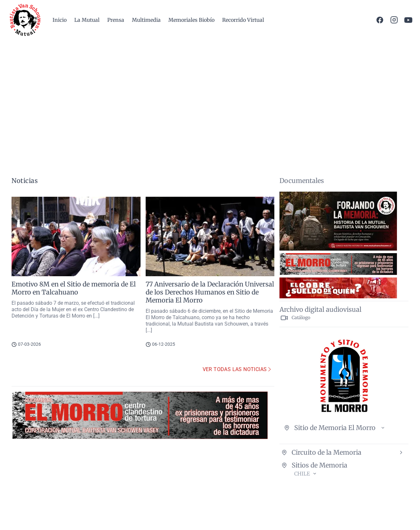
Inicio (60, 20)
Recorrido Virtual (243, 20)
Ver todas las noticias (237, 369)
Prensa (116, 20)
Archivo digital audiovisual (320, 309)
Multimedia (146, 20)
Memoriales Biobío (191, 20)
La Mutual (87, 20)
